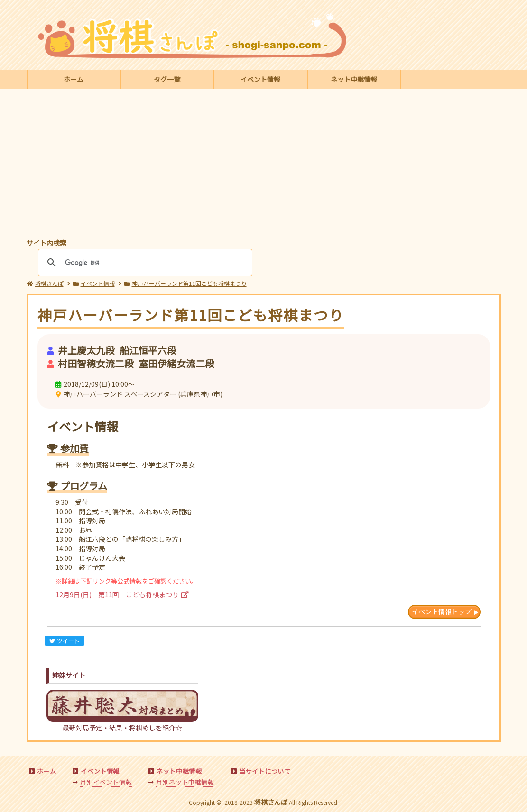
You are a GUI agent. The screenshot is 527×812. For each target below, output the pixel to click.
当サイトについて (265, 771)
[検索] (144, 263)
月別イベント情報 (106, 782)
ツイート (65, 641)
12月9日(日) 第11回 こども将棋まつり (117, 594)
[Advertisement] (264, 165)
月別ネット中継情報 (185, 782)
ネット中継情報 (354, 79)
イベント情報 (260, 79)
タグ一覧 (167, 79)
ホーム (74, 79)
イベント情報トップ (442, 611)
